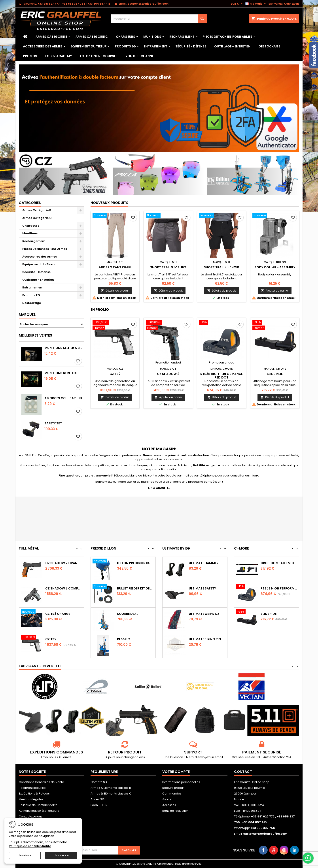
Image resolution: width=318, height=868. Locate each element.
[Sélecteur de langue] (256, 4)
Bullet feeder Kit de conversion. (135, 614)
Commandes (172, 794)
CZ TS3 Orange (58, 639)
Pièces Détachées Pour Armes (228, 37)
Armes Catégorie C (92, 37)
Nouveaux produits (109, 203)
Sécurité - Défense (191, 46)
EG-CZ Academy (59, 56)
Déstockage (269, 46)
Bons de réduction (175, 811)
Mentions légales (31, 799)
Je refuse (25, 855)
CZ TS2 (115, 374)
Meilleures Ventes (35, 335)
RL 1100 (122, 563)
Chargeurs (126, 37)
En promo (100, 310)
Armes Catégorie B (51, 37)
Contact (243, 772)
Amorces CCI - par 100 (63, 398)
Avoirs (167, 799)
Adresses (169, 805)
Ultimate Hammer (204, 588)
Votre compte (176, 772)
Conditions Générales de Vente (41, 782)
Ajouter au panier (275, 291)
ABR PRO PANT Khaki (115, 267)
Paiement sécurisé (32, 788)
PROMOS (30, 56)
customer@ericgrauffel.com (148, 4)
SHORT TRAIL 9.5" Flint (168, 267)
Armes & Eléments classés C (111, 794)
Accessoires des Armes (43, 46)
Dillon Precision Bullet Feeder (135, 588)
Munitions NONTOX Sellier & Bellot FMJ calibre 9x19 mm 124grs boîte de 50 (63, 373)
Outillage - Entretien (232, 46)
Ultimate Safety (202, 614)
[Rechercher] (159, 19)
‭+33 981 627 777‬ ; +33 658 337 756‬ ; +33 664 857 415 (74, 4)
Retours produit (173, 788)
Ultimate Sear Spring (207, 563)
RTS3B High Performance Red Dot (221, 376)
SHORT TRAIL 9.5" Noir (221, 267)
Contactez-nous (31, 816)
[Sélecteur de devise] (237, 4)
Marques (27, 315)
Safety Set (53, 423)
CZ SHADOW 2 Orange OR (64, 588)
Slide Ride (275, 374)
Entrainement (156, 46)
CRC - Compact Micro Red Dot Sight (279, 588)
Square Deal (128, 639)
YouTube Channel (140, 56)
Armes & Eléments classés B (111, 788)
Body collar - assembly (275, 267)
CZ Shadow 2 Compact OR (64, 614)
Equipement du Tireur (89, 46)
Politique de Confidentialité (38, 805)
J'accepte (61, 855)
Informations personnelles (181, 782)
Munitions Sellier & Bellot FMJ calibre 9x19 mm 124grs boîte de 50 (63, 348)
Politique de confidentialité (30, 846)
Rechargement (182, 37)
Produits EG (125, 46)
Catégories (30, 203)
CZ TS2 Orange (58, 563)
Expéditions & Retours (34, 794)
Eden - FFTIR (99, 805)
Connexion (291, 4)
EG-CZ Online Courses (99, 56)
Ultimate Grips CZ (204, 639)
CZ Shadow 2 (168, 374)
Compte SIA (99, 782)
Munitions (152, 37)
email (219, 757)
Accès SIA (98, 799)
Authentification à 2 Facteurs (39, 811)
